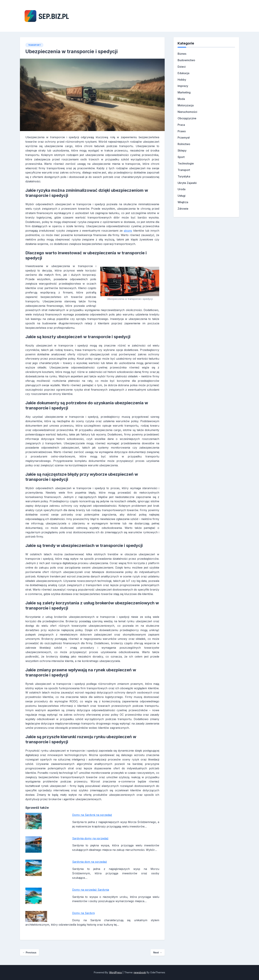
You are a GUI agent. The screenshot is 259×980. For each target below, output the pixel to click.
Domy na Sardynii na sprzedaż (92, 815)
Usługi (182, 196)
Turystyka (184, 176)
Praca (181, 125)
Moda (181, 99)
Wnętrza (183, 202)
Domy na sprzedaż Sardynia (91, 890)
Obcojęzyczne (187, 118)
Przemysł (184, 138)
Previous (29, 952)
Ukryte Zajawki (187, 183)
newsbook (140, 972)
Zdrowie (183, 209)
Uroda (182, 189)
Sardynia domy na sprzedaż (90, 838)
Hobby (182, 80)
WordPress (116, 972)
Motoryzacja (186, 105)
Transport (34, 45)
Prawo (182, 131)
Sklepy (182, 150)
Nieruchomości (187, 112)
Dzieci (182, 67)
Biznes (182, 54)
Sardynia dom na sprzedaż (90, 862)
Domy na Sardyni (83, 913)
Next (158, 952)
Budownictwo (186, 60)
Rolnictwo (184, 144)
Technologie (186, 163)
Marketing (184, 92)
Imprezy (183, 86)
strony (128, 231)
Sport (181, 157)
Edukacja (183, 73)
